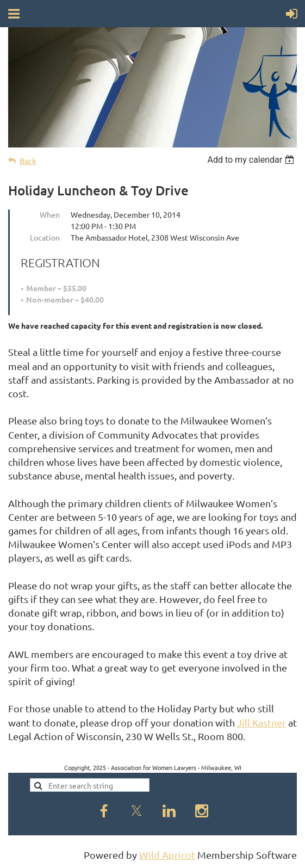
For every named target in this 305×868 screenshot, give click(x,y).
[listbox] (252, 160)
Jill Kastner (262, 722)
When (50, 214)
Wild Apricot (167, 855)
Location (45, 237)
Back (28, 161)
